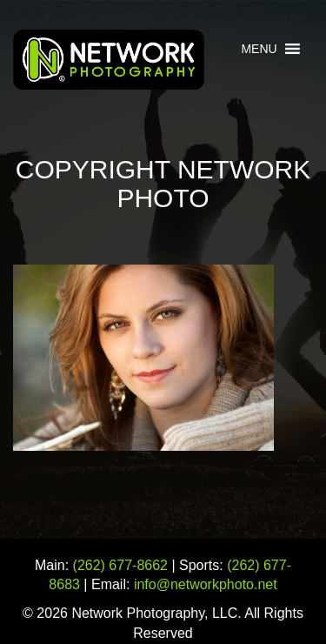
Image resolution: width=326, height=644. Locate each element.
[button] (259, 49)
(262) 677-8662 (120, 565)
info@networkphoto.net (206, 584)
